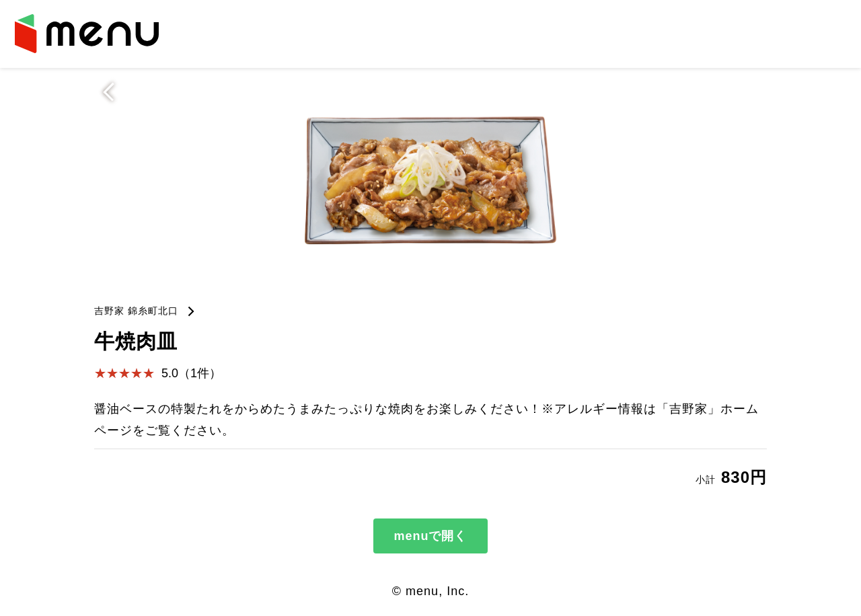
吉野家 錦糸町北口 (136, 311)
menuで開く (430, 536)
